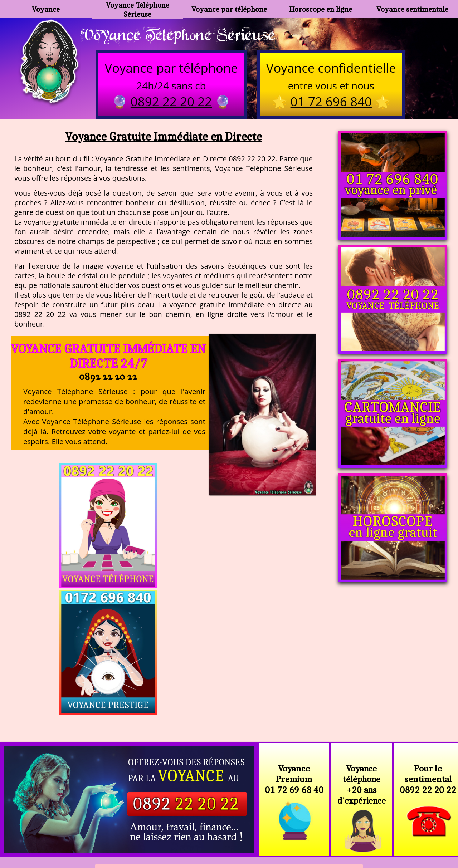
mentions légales (284, 832)
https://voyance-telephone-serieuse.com (229, 743)
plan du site (232, 832)
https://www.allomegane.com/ (331, 815)
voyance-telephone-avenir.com (233, 815)
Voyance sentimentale (412, 9)
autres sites (335, 832)
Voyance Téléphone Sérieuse (137, 9)
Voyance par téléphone (229, 9)
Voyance (46, 9)
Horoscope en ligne (321, 9)
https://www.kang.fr (150, 815)
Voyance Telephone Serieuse (182, 35)
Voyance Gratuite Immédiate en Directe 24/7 (108, 357)
